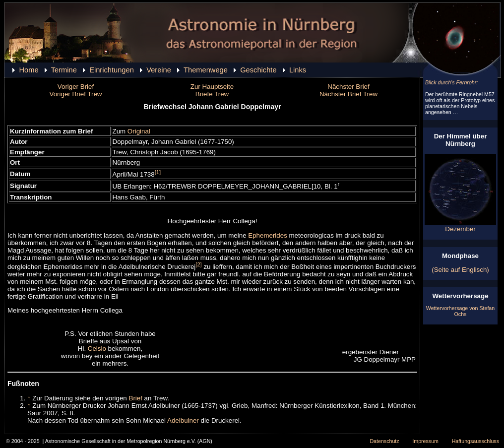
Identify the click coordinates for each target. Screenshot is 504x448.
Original (139, 131)
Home (29, 70)
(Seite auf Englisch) (460, 270)
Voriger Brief (76, 87)
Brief (136, 398)
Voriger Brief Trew (76, 94)
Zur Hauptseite (212, 87)
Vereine (159, 70)
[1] (158, 172)
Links (298, 70)
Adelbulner (183, 420)
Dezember (460, 226)
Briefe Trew (212, 94)
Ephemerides (268, 235)
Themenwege (206, 70)
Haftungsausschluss (475, 441)
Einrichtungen (112, 70)
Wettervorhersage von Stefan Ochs (460, 311)
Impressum (425, 441)
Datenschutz (384, 441)
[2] (198, 264)
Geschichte (258, 70)
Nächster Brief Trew (348, 94)
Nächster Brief (348, 87)
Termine (64, 70)
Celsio (97, 349)
